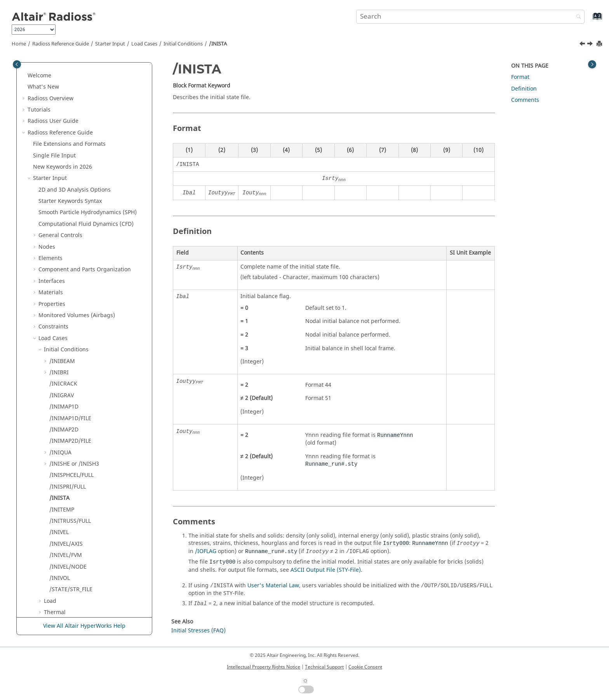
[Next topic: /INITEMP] (591, 45)
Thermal (55, 374)
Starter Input (110, 44)
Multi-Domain (51, 511)
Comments (525, 100)
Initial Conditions (183, 44)
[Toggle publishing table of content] (17, 64)
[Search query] (470, 17)
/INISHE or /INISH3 (74, 226)
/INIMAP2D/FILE (70, 203)
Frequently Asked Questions (75, 580)
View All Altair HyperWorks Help (84, 626)
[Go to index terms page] (589, 20)
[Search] (577, 17)
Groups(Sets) (55, 454)
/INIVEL (59, 294)
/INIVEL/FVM (66, 317)
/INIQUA (60, 214)
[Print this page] (600, 44)
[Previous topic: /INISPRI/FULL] (583, 45)
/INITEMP (62, 271)
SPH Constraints (65, 431)
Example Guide (58, 557)
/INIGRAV (62, 157)
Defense (55, 397)
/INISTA (218, 44)
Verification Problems (66, 568)
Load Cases (144, 44)
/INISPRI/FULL (68, 249)
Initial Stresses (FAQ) (198, 631)
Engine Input (50, 488)
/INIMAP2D (64, 191)
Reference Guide (61, 44)
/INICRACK (63, 146)
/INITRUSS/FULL (70, 283)
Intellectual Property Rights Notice (264, 667)
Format (520, 77)
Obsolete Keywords (58, 523)
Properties (52, 66)
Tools (45, 443)
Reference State (64, 386)
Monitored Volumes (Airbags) (77, 77)
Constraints (53, 88)
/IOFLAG (206, 551)
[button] (35, 66)
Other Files (47, 534)
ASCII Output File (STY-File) (326, 570)
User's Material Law (273, 586)
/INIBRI (59, 134)
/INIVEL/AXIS (66, 306)
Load (50, 363)
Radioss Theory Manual (58, 591)
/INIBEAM (62, 123)
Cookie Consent (365, 667)
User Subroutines (61, 603)
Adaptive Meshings (64, 465)
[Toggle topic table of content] (592, 64)
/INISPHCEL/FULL (71, 237)
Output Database (61, 477)
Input (52, 500)
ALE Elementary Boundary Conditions (92, 408)
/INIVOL (60, 340)
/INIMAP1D (64, 168)
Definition (46, 546)
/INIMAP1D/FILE (70, 180)
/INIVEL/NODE (68, 329)
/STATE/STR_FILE (71, 351)
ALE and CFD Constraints (76, 420)
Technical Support (324, 667)
